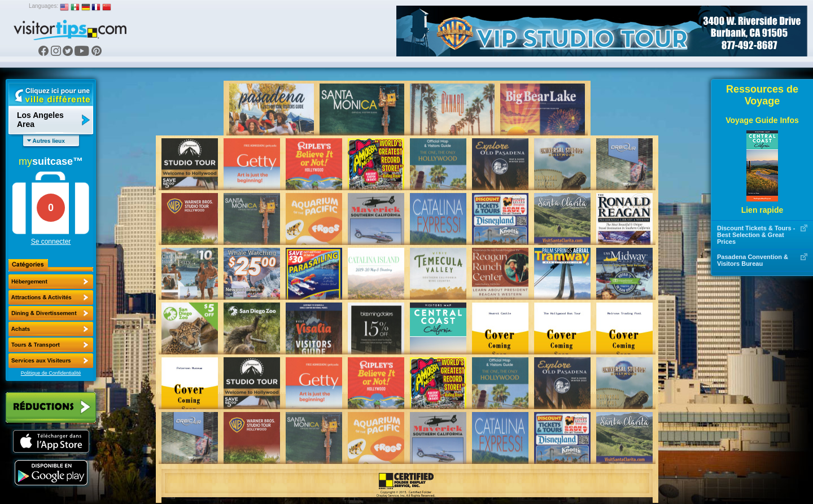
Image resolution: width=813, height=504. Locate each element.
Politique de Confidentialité (51, 373)
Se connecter (51, 242)
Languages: (43, 6)
